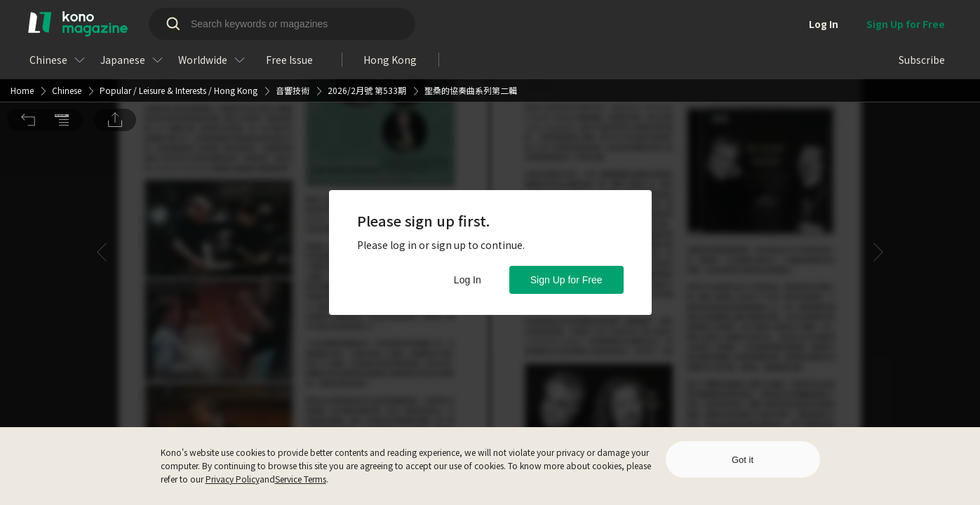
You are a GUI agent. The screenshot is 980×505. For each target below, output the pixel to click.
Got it (743, 460)
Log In (468, 280)
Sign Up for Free (566, 280)
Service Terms (301, 479)
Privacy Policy (233, 479)
